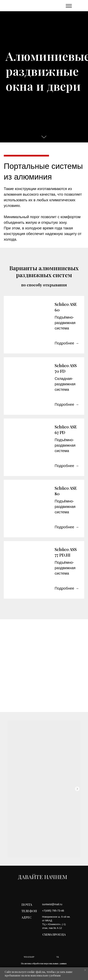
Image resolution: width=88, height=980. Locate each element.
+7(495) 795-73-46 (53, 911)
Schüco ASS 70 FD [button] (66, 368)
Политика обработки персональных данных (44, 963)
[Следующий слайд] (77, 789)
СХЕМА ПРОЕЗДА (54, 935)
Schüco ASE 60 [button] (66, 307)
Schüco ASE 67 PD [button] (66, 430)
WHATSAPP (29, 957)
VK (58, 957)
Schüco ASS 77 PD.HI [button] (66, 552)
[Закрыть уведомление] (85, 970)
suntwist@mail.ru (52, 904)
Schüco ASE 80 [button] (66, 491)
